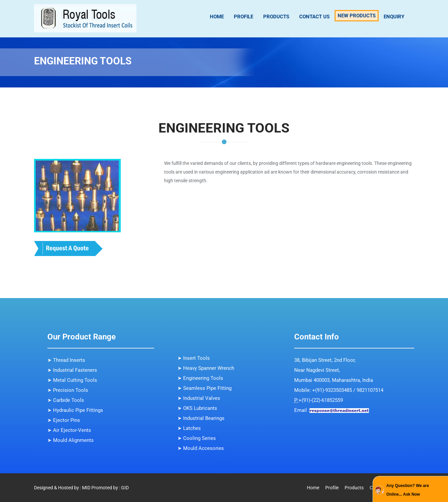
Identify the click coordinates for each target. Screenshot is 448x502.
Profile (244, 17)
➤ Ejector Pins (64, 420)
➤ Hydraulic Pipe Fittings (75, 410)
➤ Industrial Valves (199, 398)
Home (217, 17)
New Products (357, 16)
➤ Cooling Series (197, 438)
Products (276, 17)
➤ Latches (189, 428)
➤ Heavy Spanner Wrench (206, 368)
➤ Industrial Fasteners (72, 370)
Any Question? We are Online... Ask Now (408, 490)
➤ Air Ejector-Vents (69, 430)
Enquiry (394, 17)
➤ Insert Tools (194, 358)
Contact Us (314, 17)
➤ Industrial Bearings (201, 418)
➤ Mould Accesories (201, 448)
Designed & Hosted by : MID (62, 488)
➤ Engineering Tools (200, 378)
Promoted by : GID (110, 488)
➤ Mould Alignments (71, 440)
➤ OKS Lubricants (197, 408)
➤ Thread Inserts (66, 360)
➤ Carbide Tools (66, 400)
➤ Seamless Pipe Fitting (204, 388)
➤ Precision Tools (68, 390)
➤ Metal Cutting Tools (72, 380)
